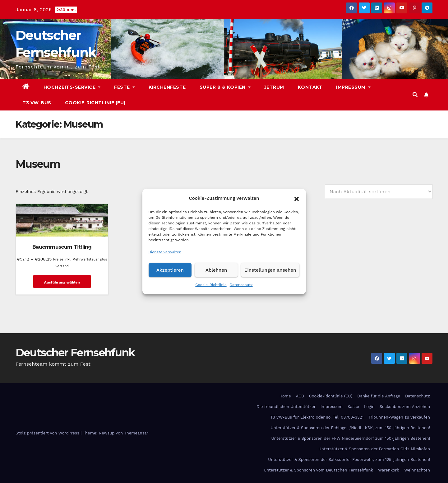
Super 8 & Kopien (225, 87)
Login (369, 406)
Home (285, 396)
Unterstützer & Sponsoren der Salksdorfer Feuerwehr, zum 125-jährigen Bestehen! (349, 459)
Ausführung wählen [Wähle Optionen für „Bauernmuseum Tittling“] (61, 282)
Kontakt (310, 87)
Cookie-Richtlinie (211, 285)
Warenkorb (389, 470)
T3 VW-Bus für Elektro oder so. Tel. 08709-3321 (317, 417)
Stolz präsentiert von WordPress (48, 433)
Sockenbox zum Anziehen (405, 406)
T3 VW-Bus (37, 103)
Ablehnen (216, 270)
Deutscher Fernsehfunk (75, 352)
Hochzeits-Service (72, 87)
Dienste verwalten (165, 252)
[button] (297, 198)
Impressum (353, 87)
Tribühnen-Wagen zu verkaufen (399, 417)
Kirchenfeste (167, 87)
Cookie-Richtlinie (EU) (95, 103)
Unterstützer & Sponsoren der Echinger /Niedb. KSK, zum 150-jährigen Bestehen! (350, 427)
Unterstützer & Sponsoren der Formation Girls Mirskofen (374, 449)
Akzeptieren (170, 270)
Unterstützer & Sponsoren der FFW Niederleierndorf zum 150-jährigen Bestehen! (351, 438)
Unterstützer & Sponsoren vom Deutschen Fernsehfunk (318, 470)
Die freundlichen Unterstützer (286, 406)
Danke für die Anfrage (379, 396)
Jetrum (274, 87)
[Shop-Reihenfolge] (379, 192)
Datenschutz (241, 285)
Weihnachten (417, 470)
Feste (125, 87)
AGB (300, 396)
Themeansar (136, 433)
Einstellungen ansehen (270, 270)
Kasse (353, 406)
